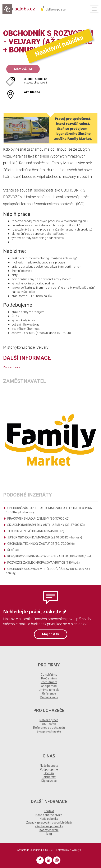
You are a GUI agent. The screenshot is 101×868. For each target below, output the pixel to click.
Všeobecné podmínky (49, 826)
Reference (49, 693)
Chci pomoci (49, 686)
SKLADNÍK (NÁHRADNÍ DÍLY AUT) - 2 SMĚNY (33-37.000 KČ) (46, 525)
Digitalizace (49, 781)
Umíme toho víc (49, 690)
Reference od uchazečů (49, 728)
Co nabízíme (49, 675)
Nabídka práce (49, 720)
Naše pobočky (49, 819)
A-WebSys (75, 850)
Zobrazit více (12, 367)
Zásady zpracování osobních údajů (49, 822)
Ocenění (49, 773)
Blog (49, 834)
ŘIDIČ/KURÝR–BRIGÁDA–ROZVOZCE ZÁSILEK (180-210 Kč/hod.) (50, 556)
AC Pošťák (49, 724)
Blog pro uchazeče (49, 731)
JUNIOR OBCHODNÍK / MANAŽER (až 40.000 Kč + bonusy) (45, 537)
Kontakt (49, 811)
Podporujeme (49, 769)
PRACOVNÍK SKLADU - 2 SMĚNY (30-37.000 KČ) (38, 519)
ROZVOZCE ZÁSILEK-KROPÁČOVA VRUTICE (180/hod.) (43, 563)
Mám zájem (23, 69)
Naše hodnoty (49, 766)
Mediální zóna (49, 697)
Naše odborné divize (49, 815)
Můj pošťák (51, 634)
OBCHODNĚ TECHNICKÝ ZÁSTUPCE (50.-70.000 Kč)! (41, 544)
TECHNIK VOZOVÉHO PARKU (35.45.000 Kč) (36, 531)
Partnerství (49, 777)
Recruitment (49, 682)
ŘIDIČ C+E (14, 550)
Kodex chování (49, 830)
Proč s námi (49, 678)
